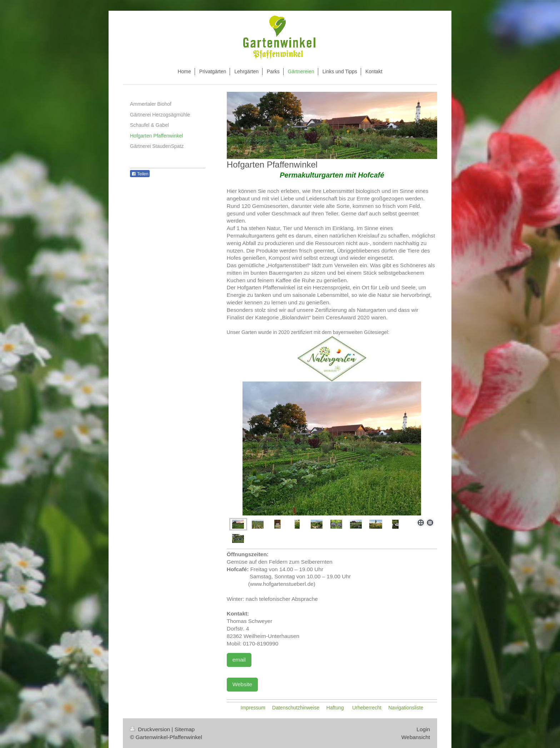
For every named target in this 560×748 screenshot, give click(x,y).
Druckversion (151, 729)
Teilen (140, 174)
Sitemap (185, 729)
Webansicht (416, 737)
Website (242, 684)
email (239, 660)
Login (423, 729)
